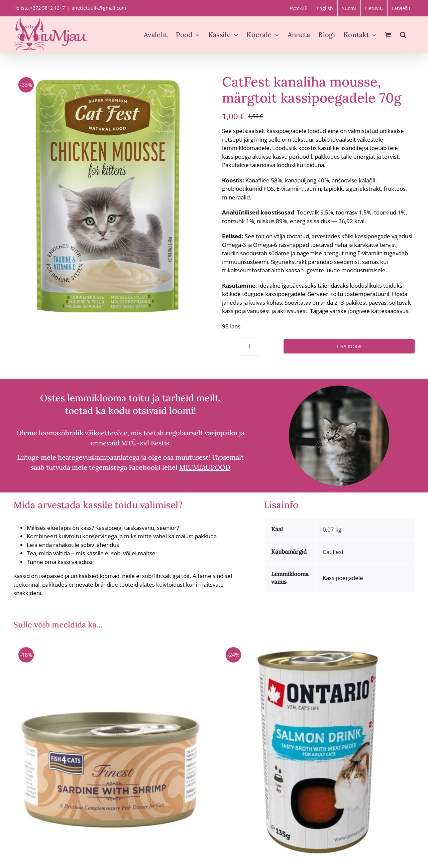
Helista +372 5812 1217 (39, 8)
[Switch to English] (325, 8)
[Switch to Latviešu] (401, 8)
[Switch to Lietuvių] (374, 8)
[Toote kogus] (250, 346)
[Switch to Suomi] (349, 8)
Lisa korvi (349, 346)
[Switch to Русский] (299, 8)
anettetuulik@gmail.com (99, 8)
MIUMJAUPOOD (205, 467)
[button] (403, 35)
